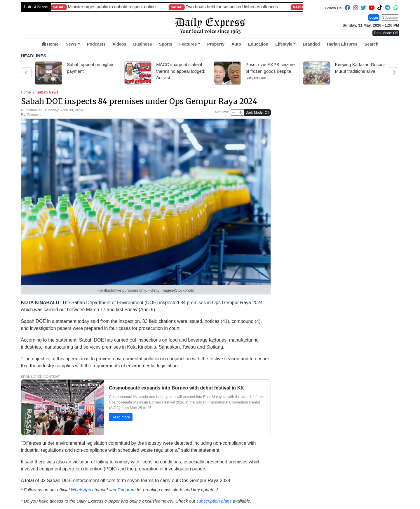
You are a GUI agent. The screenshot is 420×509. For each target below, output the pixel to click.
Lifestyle (284, 44)
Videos (120, 44)
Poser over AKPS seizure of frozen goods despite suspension (270, 71)
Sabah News (47, 92)
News (71, 44)
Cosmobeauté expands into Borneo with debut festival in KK (176, 388)
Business (143, 44)
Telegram (126, 490)
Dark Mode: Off (257, 112)
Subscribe (390, 18)
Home (50, 44)
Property (216, 44)
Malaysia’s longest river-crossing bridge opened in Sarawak (262, 7)
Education (258, 44)
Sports (166, 44)
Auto (236, 44)
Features (188, 44)
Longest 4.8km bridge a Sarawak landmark (128, 7)
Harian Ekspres (342, 44)
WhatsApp (81, 490)
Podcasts (96, 44)
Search (372, 44)
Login (374, 18)
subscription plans (214, 501)
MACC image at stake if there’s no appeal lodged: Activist (181, 71)
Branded (311, 44)
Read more (121, 417)
